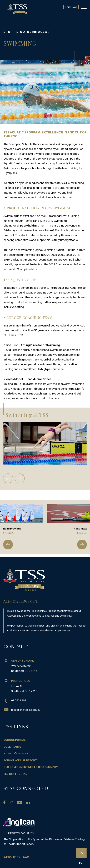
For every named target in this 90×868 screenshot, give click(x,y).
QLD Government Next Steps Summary (31, 767)
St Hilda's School (16, 753)
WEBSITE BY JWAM (16, 857)
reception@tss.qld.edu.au (26, 710)
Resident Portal (15, 774)
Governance (12, 747)
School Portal (14, 740)
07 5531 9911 (16, 700)
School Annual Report (20, 760)
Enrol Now (71, 7)
